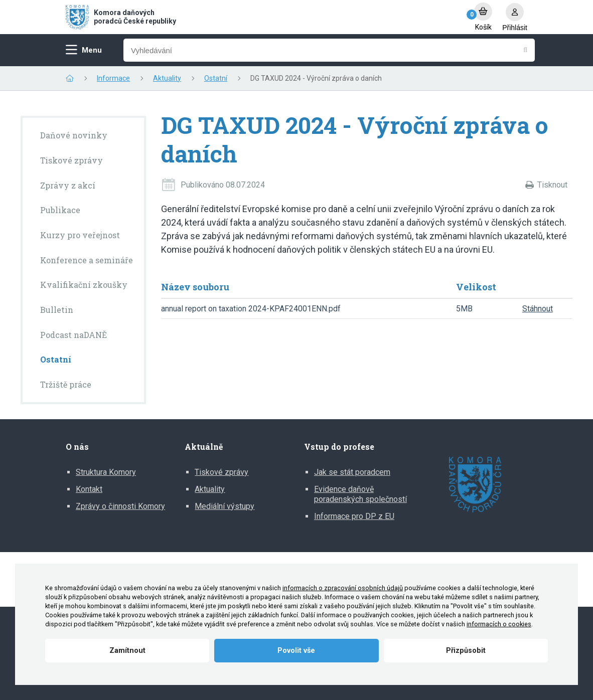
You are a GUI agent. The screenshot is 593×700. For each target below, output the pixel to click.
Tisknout (552, 185)
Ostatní (216, 78)
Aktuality (167, 78)
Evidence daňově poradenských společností (360, 494)
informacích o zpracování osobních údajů (343, 588)
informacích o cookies (499, 624)
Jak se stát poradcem (352, 472)
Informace (113, 78)
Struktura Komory (106, 472)
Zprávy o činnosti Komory (120, 506)
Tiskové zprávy (221, 472)
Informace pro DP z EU (354, 516)
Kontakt (89, 489)
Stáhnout (538, 309)
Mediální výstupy (225, 506)
